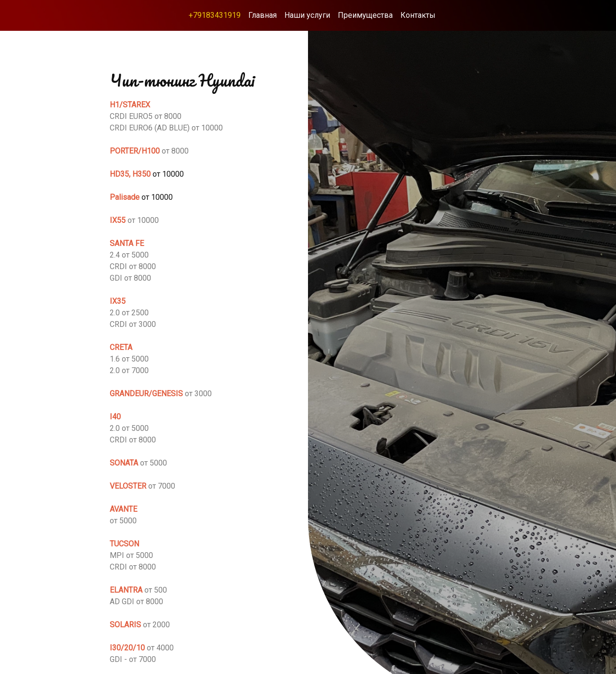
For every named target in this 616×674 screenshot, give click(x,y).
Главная (263, 15)
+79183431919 (215, 15)
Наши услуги (307, 15)
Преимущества (365, 15)
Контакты (418, 15)
